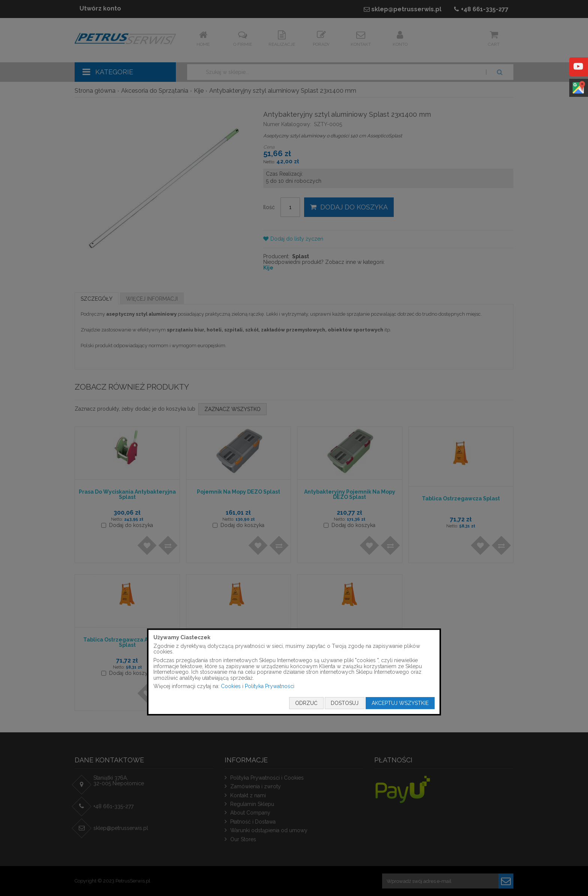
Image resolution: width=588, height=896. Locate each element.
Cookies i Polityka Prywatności (258, 687)
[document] (294, 672)
